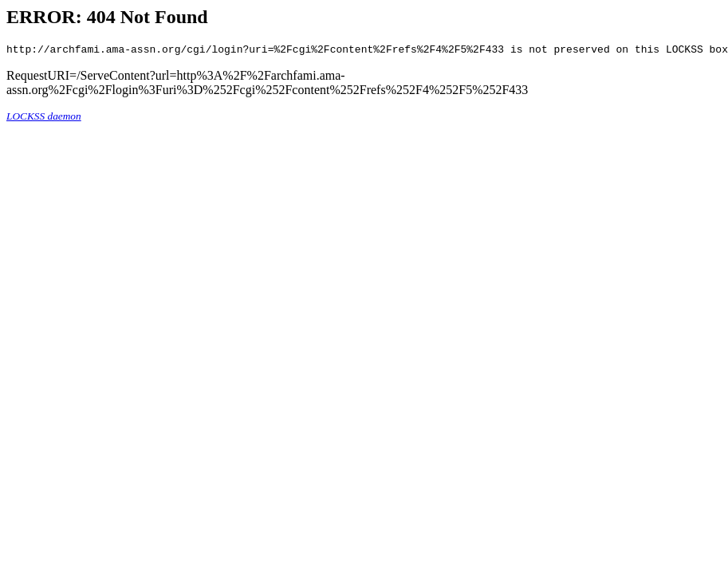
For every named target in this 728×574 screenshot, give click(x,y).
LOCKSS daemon (44, 118)
